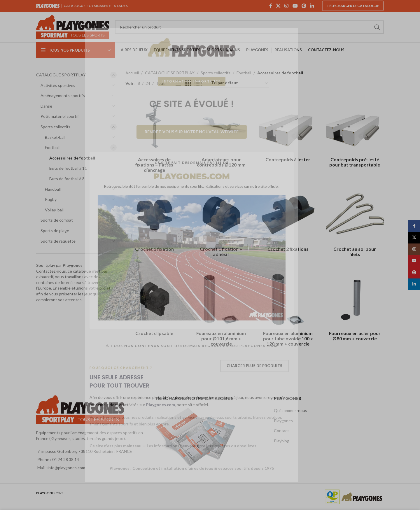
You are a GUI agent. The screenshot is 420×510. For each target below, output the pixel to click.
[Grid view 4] (188, 83)
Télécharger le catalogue (353, 6)
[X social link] (278, 6)
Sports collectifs (55, 127)
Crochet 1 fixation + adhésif (221, 252)
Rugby (51, 199)
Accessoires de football (72, 158)
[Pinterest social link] (304, 6)
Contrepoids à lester (288, 159)
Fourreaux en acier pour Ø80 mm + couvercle (355, 336)
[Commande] (240, 83)
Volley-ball (54, 210)
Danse (46, 106)
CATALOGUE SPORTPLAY (61, 75)
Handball (53, 189)
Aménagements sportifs (63, 95)
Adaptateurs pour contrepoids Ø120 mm (221, 162)
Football (52, 147)
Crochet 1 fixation (154, 249)
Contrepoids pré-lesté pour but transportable (355, 162)
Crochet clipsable (154, 333)
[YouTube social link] (295, 6)
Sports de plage (55, 231)
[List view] (178, 83)
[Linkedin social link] (312, 6)
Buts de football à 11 (68, 168)
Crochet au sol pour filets (355, 252)
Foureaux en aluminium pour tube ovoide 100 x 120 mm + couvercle (288, 338)
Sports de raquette (58, 241)
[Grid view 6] (198, 83)
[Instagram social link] (287, 6)
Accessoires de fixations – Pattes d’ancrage (154, 165)
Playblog (282, 441)
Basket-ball (55, 137)
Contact (281, 431)
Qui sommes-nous (290, 410)
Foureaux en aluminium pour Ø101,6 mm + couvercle (221, 338)
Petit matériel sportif (60, 116)
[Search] (249, 27)
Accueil (132, 73)
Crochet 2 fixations (288, 249)
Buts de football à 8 (67, 179)
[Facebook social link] (271, 6)
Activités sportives (58, 85)
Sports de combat (57, 220)
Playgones (283, 421)
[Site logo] (73, 26)
